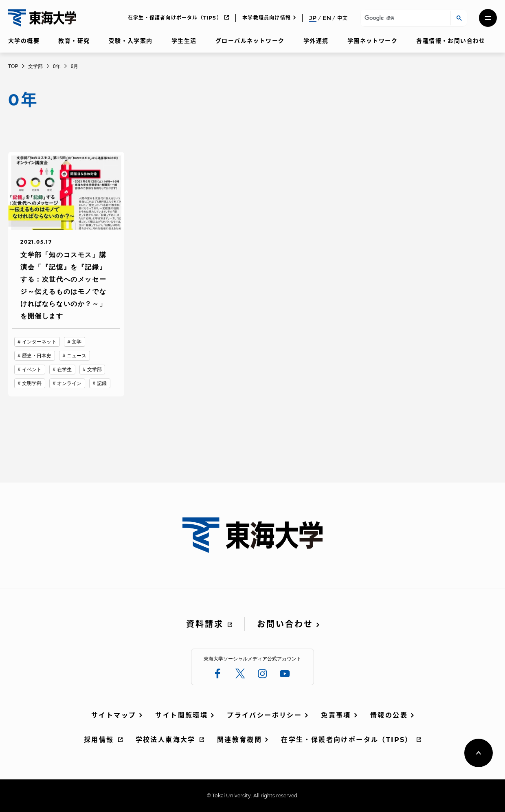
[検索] (404, 18)
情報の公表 (389, 715)
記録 (102, 383)
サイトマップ (114, 715)
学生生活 (184, 41)
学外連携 (316, 41)
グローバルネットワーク (250, 41)
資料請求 (205, 624)
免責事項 (336, 715)
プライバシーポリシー (264, 715)
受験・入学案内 (131, 41)
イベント (32, 370)
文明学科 (32, 383)
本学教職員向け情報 (267, 18)
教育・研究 (74, 41)
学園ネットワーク (372, 41)
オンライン (69, 383)
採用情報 (99, 740)
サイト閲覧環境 (181, 715)
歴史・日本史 (37, 356)
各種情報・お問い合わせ (451, 41)
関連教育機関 (239, 740)
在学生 (64, 370)
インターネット (39, 342)
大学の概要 (24, 41)
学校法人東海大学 (166, 740)
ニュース (77, 356)
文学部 (94, 370)
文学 (77, 342)
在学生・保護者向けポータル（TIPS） (175, 18)
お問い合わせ (285, 624)
